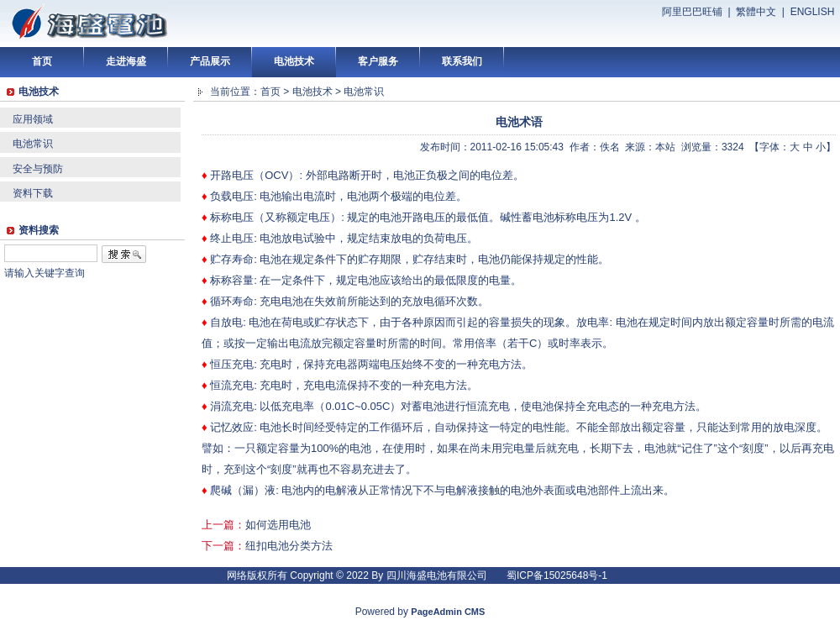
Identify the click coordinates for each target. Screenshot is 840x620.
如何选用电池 (278, 525)
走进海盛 (126, 61)
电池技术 (294, 61)
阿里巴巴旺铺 (692, 12)
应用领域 (33, 119)
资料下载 (33, 193)
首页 (42, 61)
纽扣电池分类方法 (289, 546)
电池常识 (33, 144)
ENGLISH (813, 12)
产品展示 (210, 61)
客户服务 (378, 61)
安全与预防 (38, 169)
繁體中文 (756, 12)
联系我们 (462, 61)
